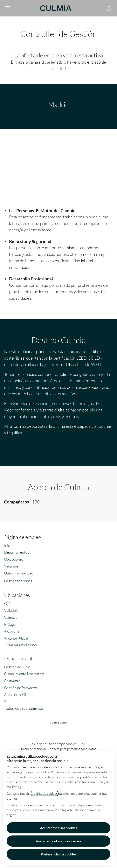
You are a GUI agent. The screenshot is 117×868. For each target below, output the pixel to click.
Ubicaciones (14, 559)
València (11, 617)
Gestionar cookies (18, 581)
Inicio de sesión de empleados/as (53, 744)
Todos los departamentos (24, 708)
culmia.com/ (59, 722)
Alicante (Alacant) (18, 638)
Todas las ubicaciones (21, 645)
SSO (84, 744)
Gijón (8, 604)
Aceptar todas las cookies (58, 828)
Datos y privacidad (19, 573)
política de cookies (45, 793)
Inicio (8, 545)
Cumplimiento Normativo (24, 674)
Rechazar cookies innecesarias (59, 841)
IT (6, 701)
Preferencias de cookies (58, 854)
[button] (109, 8)
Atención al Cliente (19, 694)
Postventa (12, 681)
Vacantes (11, 566)
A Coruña (12, 631)
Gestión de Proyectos (21, 688)
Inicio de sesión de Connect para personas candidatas (59, 749)
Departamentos (17, 552)
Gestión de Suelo (17, 667)
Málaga (10, 624)
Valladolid (12, 610)
